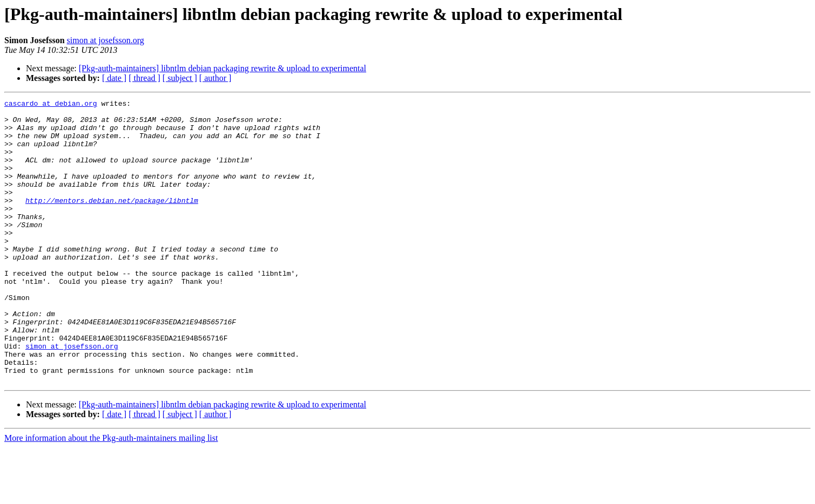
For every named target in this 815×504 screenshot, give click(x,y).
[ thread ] (144, 78)
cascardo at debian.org (51, 105)
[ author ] (215, 78)
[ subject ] (180, 78)
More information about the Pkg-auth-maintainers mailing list (111, 495)
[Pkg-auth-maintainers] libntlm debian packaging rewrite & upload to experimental (223, 68)
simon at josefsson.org (106, 40)
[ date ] (114, 78)
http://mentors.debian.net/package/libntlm (112, 221)
